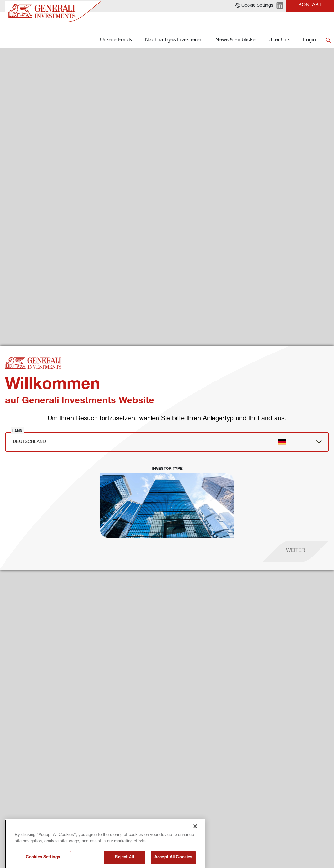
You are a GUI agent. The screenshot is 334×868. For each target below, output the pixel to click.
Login (310, 40)
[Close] (195, 848)
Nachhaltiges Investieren (174, 40)
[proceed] (296, 551)
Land (17, 431)
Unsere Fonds (116, 40)
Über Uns (279, 40)
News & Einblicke (235, 40)
